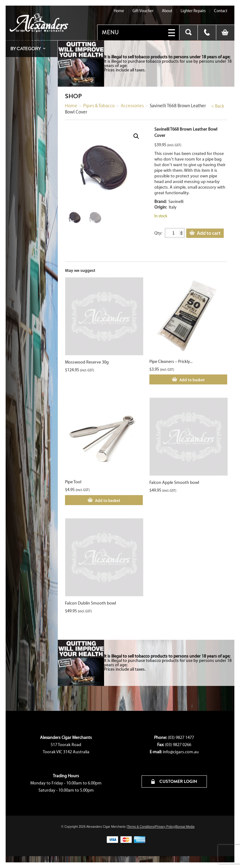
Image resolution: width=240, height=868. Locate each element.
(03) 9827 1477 (181, 738)
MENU (110, 32)
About (167, 11)
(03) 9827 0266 (178, 745)
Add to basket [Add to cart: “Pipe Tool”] (108, 500)
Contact (221, 11)
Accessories (132, 106)
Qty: (158, 233)
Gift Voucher (143, 11)
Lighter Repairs (193, 11)
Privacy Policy (165, 827)
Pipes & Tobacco (99, 106)
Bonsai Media (185, 827)
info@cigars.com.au (181, 752)
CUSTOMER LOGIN (174, 781)
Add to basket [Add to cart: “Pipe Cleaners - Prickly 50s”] (192, 380)
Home (119, 11)
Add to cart (209, 233)
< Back (218, 106)
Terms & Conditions (141, 827)
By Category (25, 49)
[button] (136, 136)
